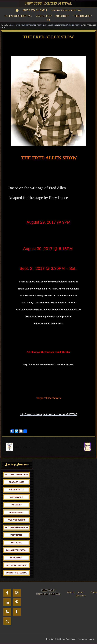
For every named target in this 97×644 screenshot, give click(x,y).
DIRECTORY (16, 505)
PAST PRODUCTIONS (16, 520)
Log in (92, 639)
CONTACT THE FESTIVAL (16, 573)
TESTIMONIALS (16, 497)
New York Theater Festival (48, 4)
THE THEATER (17, 535)
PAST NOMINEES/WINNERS (16, 528)
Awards (71, 592)
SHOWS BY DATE (16, 490)
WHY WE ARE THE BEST (16, 565)
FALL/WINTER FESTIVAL (16, 550)
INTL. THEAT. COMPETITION (17, 475)
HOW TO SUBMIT (16, 512)
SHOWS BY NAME (16, 482)
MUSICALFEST (16, 558)
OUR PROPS (16, 543)
